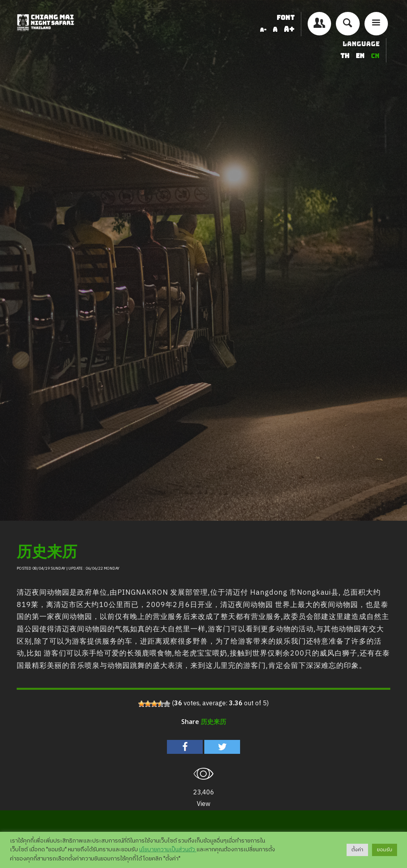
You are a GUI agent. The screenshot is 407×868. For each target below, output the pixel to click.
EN (361, 56)
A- (263, 30)
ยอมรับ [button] (385, 850)
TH (346, 56)
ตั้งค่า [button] (357, 850)
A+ (289, 29)
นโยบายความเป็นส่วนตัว (168, 850)
